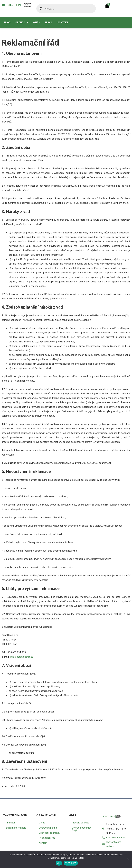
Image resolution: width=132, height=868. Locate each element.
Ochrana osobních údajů (82, 829)
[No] (128, 859)
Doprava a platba (48, 828)
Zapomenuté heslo (16, 828)
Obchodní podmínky (49, 833)
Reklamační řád (47, 838)
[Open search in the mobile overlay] (66, 9)
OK (59, 863)
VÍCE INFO (71, 863)
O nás (36, 23)
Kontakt (63, 23)
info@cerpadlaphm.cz (22, 657)
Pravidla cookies (80, 823)
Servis (49, 23)
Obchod (22, 23)
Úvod (7, 23)
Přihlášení (11, 823)
